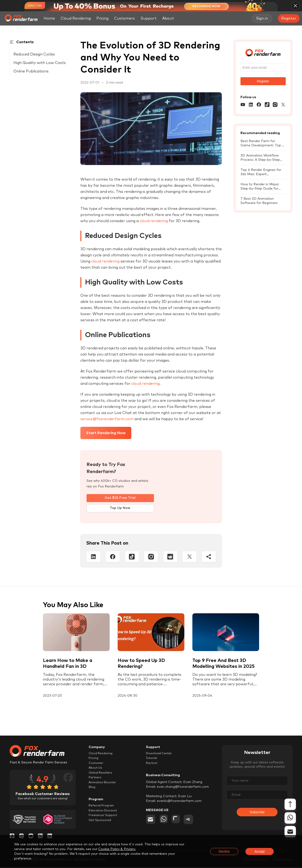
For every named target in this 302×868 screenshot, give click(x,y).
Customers (124, 18)
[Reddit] (170, 557)
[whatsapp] (164, 821)
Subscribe (257, 814)
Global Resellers (101, 776)
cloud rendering (154, 221)
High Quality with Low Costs (40, 63)
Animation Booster (104, 787)
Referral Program (103, 811)
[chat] (178, 821)
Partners (95, 781)
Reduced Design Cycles (34, 54)
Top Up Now (120, 508)
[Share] (209, 557)
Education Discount (104, 817)
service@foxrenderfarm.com (107, 419)
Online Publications (31, 71)
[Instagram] (151, 557)
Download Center (160, 754)
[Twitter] (189, 557)
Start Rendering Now (106, 433)
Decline (224, 851)
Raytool (152, 765)
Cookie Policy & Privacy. (117, 849)
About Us (96, 770)
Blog (92, 792)
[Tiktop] (132, 557)
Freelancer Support (104, 822)
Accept (260, 851)
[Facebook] (113, 557)
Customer (97, 765)
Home (49, 18)
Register (289, 18)
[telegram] (192, 821)
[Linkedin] (93, 557)
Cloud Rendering (76, 18)
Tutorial (152, 759)
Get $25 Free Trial (120, 498)
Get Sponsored (101, 827)
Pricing (102, 18)
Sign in (262, 18)
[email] (151, 821)
